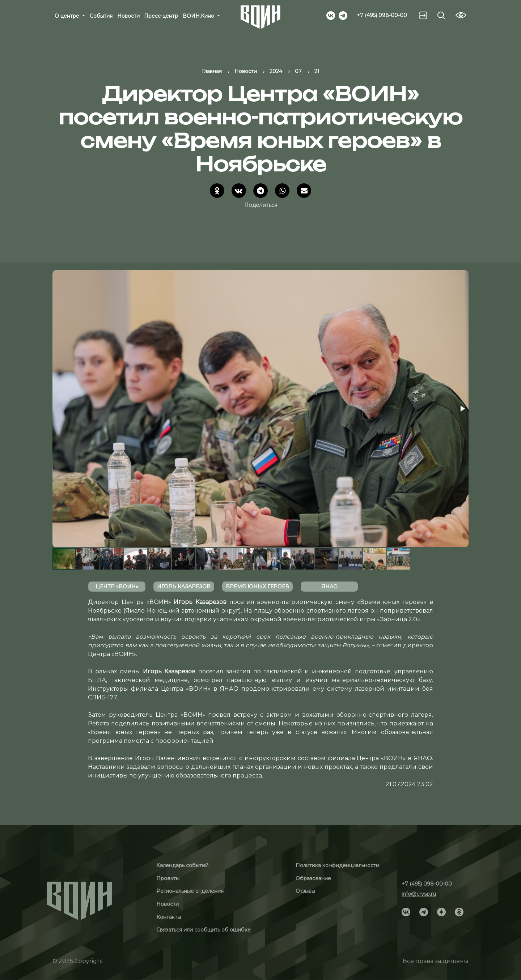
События (101, 16)
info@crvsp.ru (419, 894)
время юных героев (257, 587)
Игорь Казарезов (184, 587)
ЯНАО (329, 587)
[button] (462, 409)
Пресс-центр (161, 16)
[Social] (331, 15)
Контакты (169, 917)
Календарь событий (182, 865)
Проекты (168, 878)
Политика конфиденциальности (337, 865)
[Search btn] (441, 15)
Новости (128, 16)
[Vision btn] (461, 15)
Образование (313, 878)
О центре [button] (68, 16)
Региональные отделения (190, 891)
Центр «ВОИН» (117, 587)
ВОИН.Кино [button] (199, 16)
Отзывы (305, 891)
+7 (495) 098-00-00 (382, 15)
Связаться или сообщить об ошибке (204, 930)
